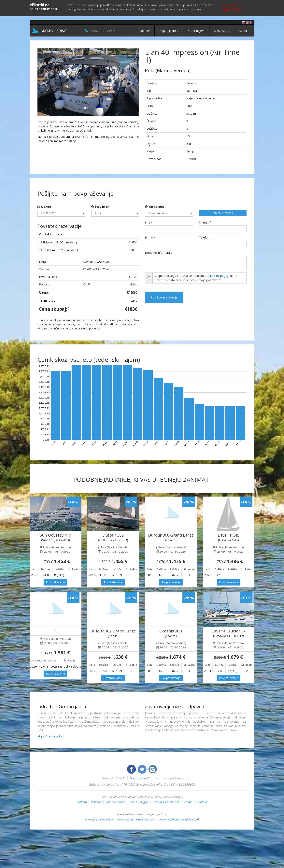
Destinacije (222, 31)
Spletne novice (115, 802)
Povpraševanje (55, 582)
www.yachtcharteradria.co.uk (179, 819)
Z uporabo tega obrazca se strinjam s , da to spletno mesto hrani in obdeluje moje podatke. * (196, 278)
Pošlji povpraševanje (164, 297)
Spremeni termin (223, 213)
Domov (145, 31)
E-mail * (150, 237)
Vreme (188, 802)
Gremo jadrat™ (140, 778)
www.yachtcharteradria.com (136, 819)
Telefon (204, 237)
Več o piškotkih (231, 10)
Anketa (82, 802)
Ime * (149, 222)
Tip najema (155, 207)
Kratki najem (196, 31)
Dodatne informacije (159, 253)
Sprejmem (229, 5)
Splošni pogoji (139, 802)
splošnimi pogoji (218, 276)
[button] (45, 82)
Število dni (101, 207)
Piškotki (96, 802)
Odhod (44, 207)
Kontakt (244, 31)
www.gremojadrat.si (99, 819)
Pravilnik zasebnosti (166, 802)
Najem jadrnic (169, 31)
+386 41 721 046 (103, 31)
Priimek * (205, 222)
